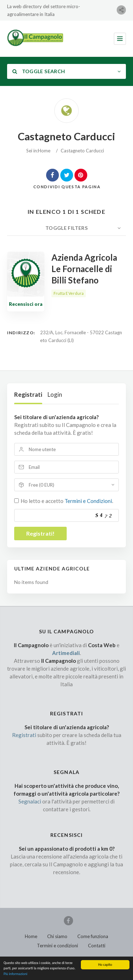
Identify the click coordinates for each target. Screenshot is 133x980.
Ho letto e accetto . (67, 501)
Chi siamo (57, 936)
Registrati (28, 394)
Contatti (97, 946)
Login (55, 394)
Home (44, 151)
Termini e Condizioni (88, 501)
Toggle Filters (66, 228)
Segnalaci (30, 801)
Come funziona (93, 936)
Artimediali (66, 653)
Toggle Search (39, 71)
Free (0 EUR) (41, 485)
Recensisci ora (26, 304)
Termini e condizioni (57, 946)
